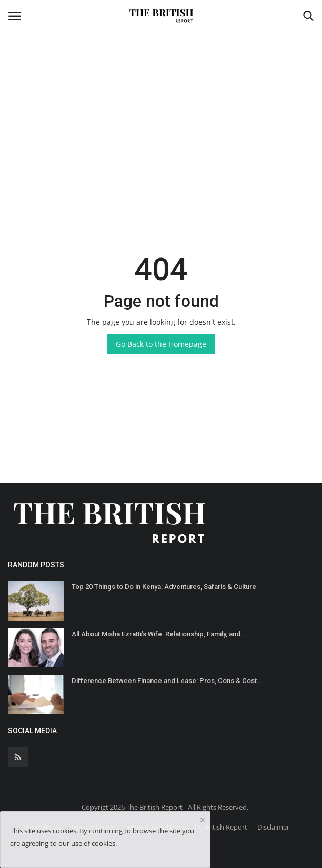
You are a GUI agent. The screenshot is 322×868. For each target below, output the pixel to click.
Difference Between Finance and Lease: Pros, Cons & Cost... (167, 681)
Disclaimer (273, 827)
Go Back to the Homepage (161, 344)
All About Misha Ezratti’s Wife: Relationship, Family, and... (159, 634)
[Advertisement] (161, 79)
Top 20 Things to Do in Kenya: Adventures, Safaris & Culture (164, 587)
